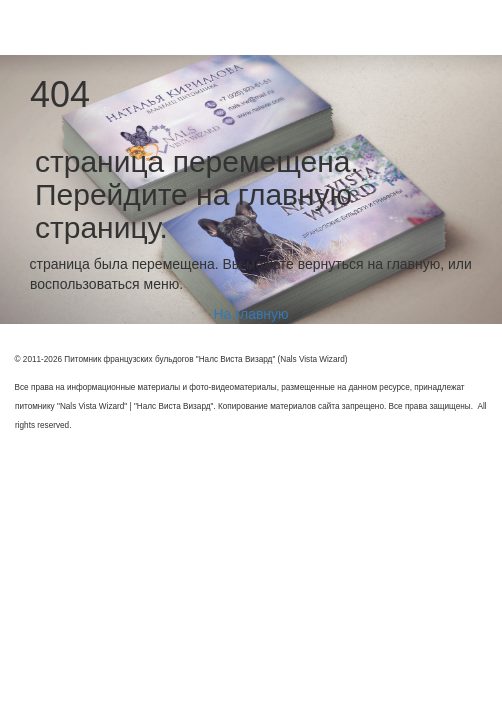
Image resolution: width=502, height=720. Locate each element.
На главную (250, 314)
